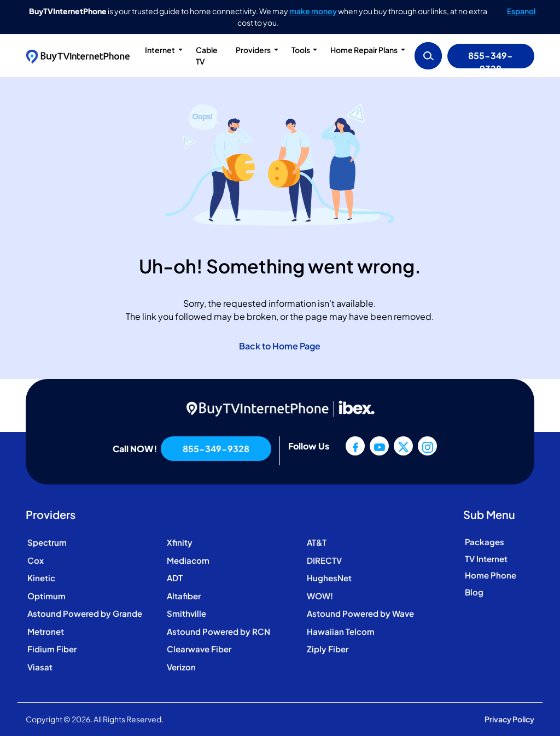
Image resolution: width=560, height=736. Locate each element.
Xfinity (180, 542)
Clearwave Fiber (199, 649)
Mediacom (188, 560)
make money (313, 11)
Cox (36, 560)
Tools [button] (301, 50)
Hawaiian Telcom (341, 631)
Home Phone (491, 575)
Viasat (40, 667)
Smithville (186, 613)
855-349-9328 (491, 59)
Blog (474, 592)
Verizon (181, 667)
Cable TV (207, 56)
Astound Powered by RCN (218, 631)
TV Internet (486, 559)
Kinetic (41, 578)
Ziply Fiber (328, 649)
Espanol (521, 11)
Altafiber (184, 596)
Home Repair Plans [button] (364, 50)
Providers (254, 50)
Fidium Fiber (52, 649)
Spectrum (47, 542)
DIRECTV (324, 560)
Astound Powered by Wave (360, 613)
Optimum (46, 596)
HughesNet (329, 578)
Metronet (46, 631)
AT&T (317, 542)
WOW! (320, 596)
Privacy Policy (509, 719)
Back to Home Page (280, 346)
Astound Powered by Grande (85, 613)
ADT (175, 578)
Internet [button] (161, 50)
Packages (485, 542)
